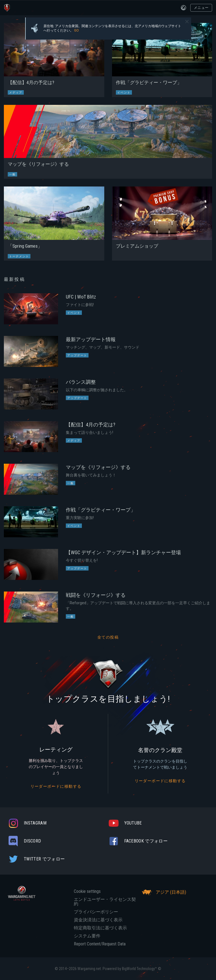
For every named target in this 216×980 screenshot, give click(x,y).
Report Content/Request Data (100, 944)
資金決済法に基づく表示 (98, 920)
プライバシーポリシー (96, 912)
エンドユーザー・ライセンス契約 (105, 902)
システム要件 (87, 936)
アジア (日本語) (163, 892)
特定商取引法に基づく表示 (100, 928)
